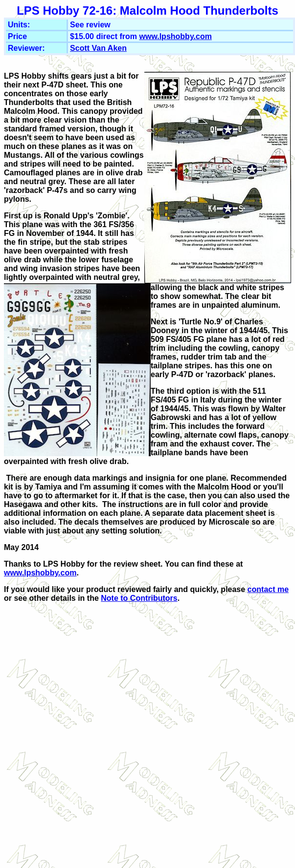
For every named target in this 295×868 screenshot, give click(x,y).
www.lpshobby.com (175, 36)
